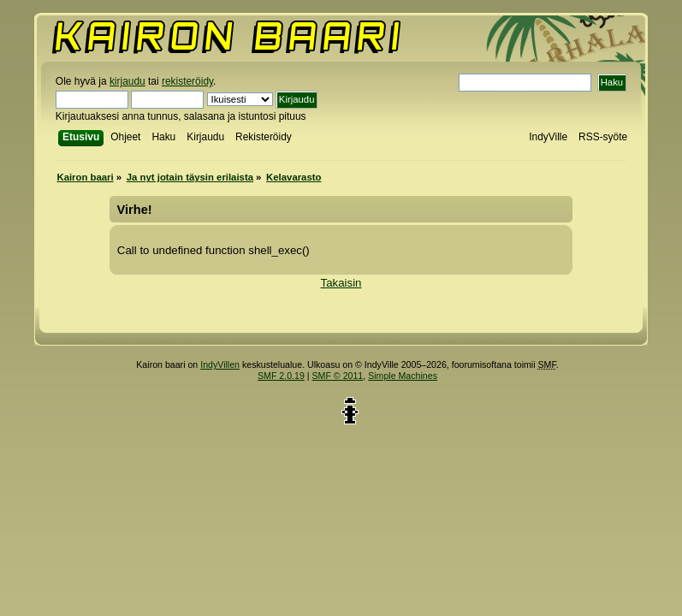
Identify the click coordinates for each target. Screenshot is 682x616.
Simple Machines (403, 376)
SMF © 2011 (338, 376)
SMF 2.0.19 (281, 376)
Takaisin (341, 283)
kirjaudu (128, 81)
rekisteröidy (187, 81)
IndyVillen (220, 364)
